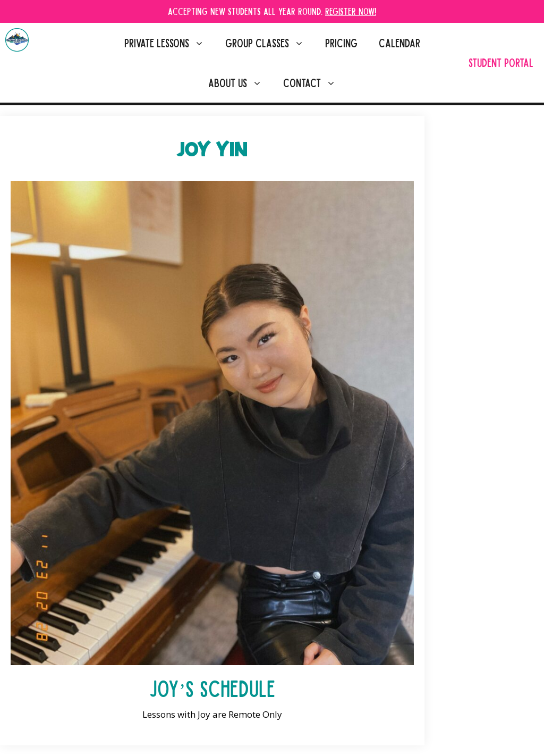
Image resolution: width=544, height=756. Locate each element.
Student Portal (501, 62)
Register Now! (351, 11)
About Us (240, 83)
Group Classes (270, 43)
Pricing (341, 43)
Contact (315, 83)
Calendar (399, 43)
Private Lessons (169, 43)
